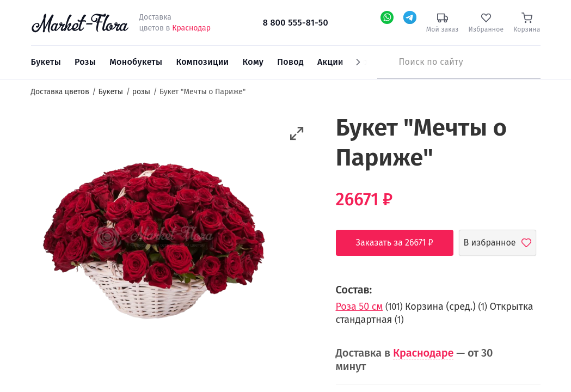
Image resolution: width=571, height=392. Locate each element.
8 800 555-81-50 (296, 23)
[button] (297, 134)
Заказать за (403, 243)
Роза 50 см (360, 307)
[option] (154, 238)
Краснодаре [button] (423, 353)
